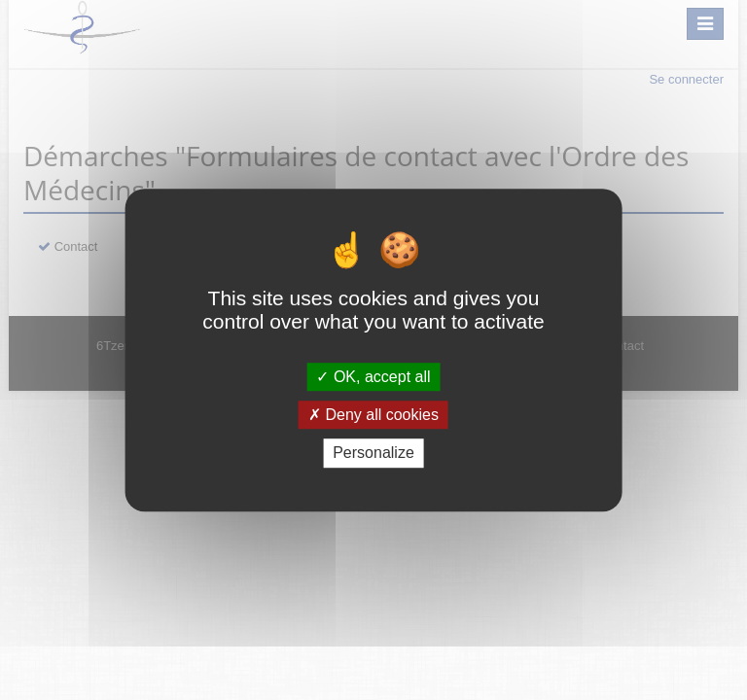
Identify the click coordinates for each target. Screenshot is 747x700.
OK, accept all (373, 377)
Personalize (373, 454)
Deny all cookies (373, 415)
